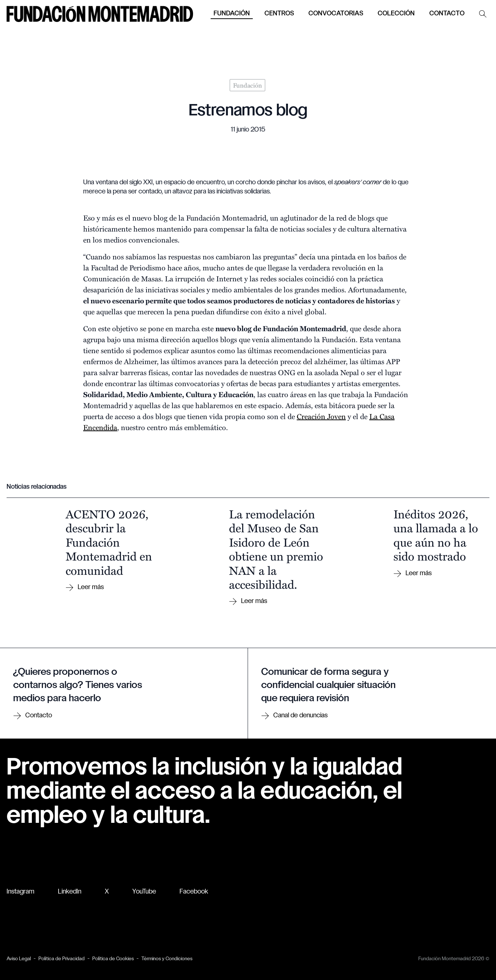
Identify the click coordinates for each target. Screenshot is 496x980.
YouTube (144, 892)
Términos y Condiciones (167, 959)
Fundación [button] (232, 14)
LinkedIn (70, 892)
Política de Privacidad (62, 959)
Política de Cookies (113, 959)
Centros (279, 14)
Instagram (21, 892)
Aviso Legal (19, 959)
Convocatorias (336, 14)
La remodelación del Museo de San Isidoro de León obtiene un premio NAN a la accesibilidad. (276, 549)
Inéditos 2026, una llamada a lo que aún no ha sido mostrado (436, 535)
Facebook (194, 892)
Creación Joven (321, 416)
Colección (396, 14)
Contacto (447, 14)
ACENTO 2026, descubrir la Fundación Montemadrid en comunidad (109, 542)
